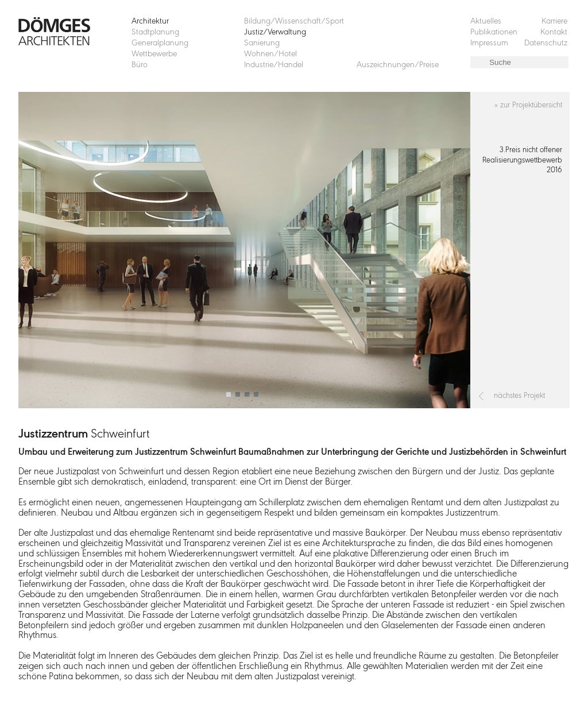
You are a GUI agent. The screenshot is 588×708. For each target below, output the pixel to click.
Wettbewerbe (154, 54)
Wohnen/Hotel (270, 54)
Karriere (554, 22)
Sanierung (262, 43)
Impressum (489, 43)
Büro (140, 65)
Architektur (150, 22)
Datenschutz (546, 43)
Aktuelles (486, 22)
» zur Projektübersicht (528, 105)
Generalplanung (160, 43)
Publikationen (494, 32)
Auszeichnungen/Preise (398, 65)
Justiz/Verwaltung (275, 32)
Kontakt (554, 32)
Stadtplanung (155, 32)
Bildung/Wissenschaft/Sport (294, 22)
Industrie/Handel (274, 65)
